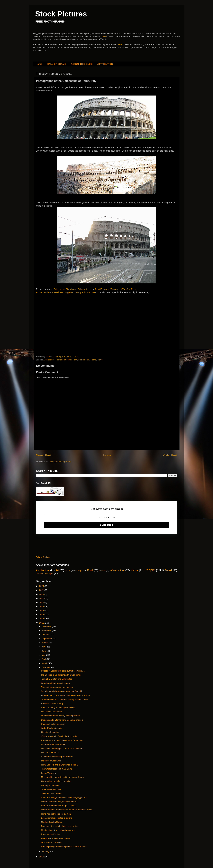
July (44, 647)
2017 (42, 598)
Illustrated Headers (50, 753)
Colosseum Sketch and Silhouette (71, 289)
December (47, 626)
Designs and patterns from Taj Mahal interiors (62, 720)
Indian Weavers (48, 773)
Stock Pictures (61, 14)
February (46, 667)
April (44, 659)
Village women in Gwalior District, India (59, 736)
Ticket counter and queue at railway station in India (65, 699)
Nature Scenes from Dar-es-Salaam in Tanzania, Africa (67, 810)
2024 (42, 586)
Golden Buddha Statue (52, 822)
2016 (42, 602)
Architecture (49, 360)
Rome (93, 360)
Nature (134, 570)
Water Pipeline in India (52, 728)
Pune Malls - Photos (50, 834)
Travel (100, 360)
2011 (42, 623)
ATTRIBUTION (105, 64)
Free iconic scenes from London (56, 838)
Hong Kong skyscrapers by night (56, 814)
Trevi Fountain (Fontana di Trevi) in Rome (116, 289)
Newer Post (44, 455)
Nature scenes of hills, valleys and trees (60, 802)
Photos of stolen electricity (53, 724)
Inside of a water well (51, 761)
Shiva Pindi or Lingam (51, 793)
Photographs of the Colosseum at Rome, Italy (62, 740)
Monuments (84, 360)
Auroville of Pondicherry (52, 703)
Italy (75, 360)
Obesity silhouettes (50, 732)
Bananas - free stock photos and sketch (59, 826)
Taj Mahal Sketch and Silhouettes (57, 679)
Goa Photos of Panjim (51, 842)
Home (39, 64)
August (45, 643)
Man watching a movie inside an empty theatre (63, 777)
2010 (42, 857)
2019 (42, 594)
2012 (42, 619)
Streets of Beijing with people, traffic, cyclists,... (63, 671)
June (44, 651)
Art (57, 570)
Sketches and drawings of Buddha (57, 757)
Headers (102, 571)
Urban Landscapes (45, 573)
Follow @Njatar (43, 557)
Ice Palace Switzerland (52, 712)
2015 (42, 607)
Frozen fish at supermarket (54, 744)
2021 (42, 590)
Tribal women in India (51, 789)
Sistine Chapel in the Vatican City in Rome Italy (126, 292)
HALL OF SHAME (57, 64)
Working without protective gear (56, 683)
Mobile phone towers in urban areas (58, 830)
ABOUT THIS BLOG (82, 64)
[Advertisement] (59, 320)
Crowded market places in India (56, 781)
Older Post (170, 455)
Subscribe (107, 525)
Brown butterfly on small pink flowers (58, 708)
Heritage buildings (64, 360)
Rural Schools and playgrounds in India (59, 765)
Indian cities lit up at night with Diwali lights (61, 675)
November (47, 630)
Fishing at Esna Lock (51, 785)
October (46, 634)
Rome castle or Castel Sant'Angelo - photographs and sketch (67, 292)
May (44, 655)
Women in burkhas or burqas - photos (59, 806)
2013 (42, 615)
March (45, 663)
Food (90, 570)
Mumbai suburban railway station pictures (60, 716)
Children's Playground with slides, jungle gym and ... (65, 797)
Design (79, 571)
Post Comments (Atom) (60, 462)
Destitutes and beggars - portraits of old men (62, 748)
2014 (42, 611)
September (47, 639)
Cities (68, 571)
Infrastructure (117, 570)
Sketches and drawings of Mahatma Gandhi (61, 691)
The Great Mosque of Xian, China (57, 769)
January (46, 852)
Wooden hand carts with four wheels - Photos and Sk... (67, 695)
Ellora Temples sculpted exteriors (56, 818)
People (150, 570)
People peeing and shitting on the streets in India (64, 846)
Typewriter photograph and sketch (57, 687)
